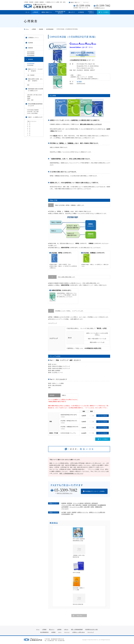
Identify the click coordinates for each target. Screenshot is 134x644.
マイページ (86, 2)
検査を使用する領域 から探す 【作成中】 (35, 84)
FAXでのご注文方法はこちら (65, 493)
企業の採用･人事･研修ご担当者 (35, 100)
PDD (72, 514)
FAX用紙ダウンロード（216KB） (95, 491)
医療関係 (64, 503)
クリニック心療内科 (78, 503)
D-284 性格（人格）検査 (33, 120)
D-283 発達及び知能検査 (33, 117)
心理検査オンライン (33, 38)
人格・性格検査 (31, 79)
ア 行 (29, 133)
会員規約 (53, 632)
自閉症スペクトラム (83, 512)
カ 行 (29, 136)
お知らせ (66, 629)
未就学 (69, 512)
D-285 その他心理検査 (32, 122)
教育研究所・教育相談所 (91, 503)
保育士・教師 (30, 107)
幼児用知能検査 (31, 57)
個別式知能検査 (31, 52)
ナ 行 (29, 143)
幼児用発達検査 (50, 29)
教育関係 (70, 503)
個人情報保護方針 (44, 632)
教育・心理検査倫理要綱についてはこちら (71, 473)
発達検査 (41, 29)
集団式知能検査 (31, 54)
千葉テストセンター (32, 131)
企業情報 (59, 629)
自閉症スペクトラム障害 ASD (97, 512)
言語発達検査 (30, 68)
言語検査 (30, 43)
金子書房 (79, 82)
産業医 (29, 102)
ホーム (27, 29)
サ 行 (29, 138)
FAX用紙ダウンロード (100, 8)
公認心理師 (87, 507)
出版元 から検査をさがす (35, 127)
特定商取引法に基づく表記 (92, 629)
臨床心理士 (79, 505)
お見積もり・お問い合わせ (79, 632)
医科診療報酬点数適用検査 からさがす (36, 112)
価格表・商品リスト (75, 2)
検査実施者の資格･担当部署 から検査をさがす (36, 94)
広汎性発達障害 (66, 514)
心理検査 (34, 29)
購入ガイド (52, 629)
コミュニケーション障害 (76, 507)
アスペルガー (65, 509)
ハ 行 (29, 145)
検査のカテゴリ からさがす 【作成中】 (35, 73)
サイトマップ (91, 632)
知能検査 (30, 48)
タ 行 (29, 140)
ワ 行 (29, 150)
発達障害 (74, 512)
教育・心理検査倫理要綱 (77, 629)
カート (60, 632)
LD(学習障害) (65, 507)
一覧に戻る (79, 616)
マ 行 (29, 148)
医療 (28, 89)
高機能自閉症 (99, 507)
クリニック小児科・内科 (68, 505)
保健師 (29, 104)
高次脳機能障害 (102, 505)
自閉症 (92, 507)
